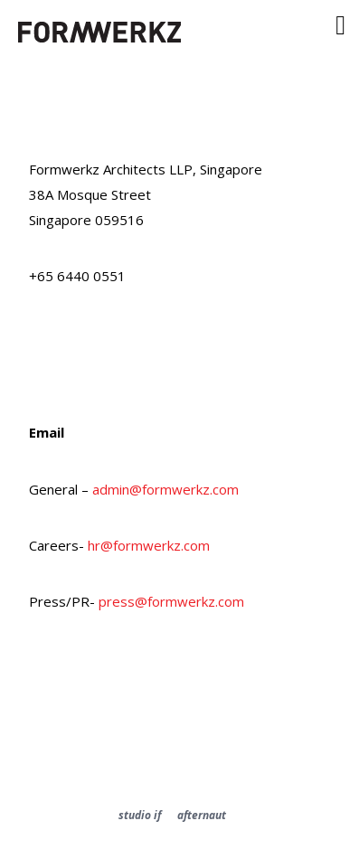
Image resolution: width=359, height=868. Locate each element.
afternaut (202, 815)
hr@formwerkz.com (149, 545)
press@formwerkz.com (171, 601)
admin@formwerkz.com (165, 489)
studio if (140, 815)
